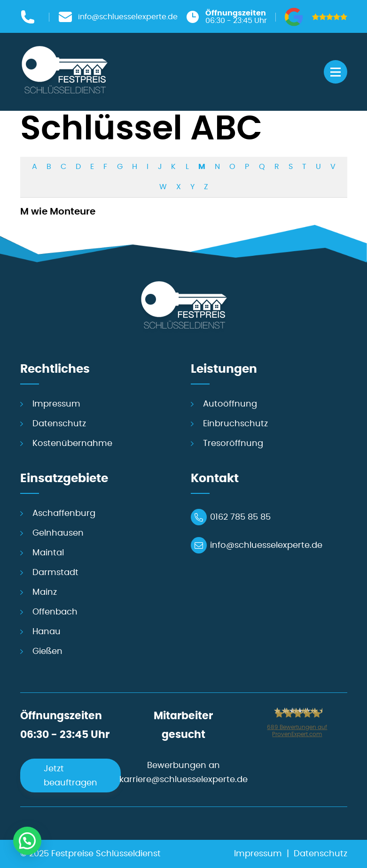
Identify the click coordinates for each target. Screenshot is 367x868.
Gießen (47, 652)
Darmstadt (55, 573)
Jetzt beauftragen (70, 776)
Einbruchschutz (235, 424)
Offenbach (55, 612)
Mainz (45, 592)
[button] (27, 841)
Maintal (48, 553)
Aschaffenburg (64, 514)
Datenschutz (59, 424)
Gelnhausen (58, 533)
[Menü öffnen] (336, 72)
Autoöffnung (230, 404)
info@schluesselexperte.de (266, 545)
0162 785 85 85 (240, 517)
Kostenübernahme (72, 444)
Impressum (56, 404)
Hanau (47, 632)
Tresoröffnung (233, 444)
